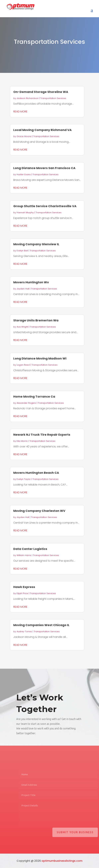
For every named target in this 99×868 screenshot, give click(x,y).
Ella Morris (22, 441)
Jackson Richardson (27, 98)
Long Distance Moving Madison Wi (40, 358)
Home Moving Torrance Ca (34, 396)
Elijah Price (22, 593)
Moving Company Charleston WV (39, 511)
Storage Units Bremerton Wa (36, 320)
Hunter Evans (24, 174)
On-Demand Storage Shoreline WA (41, 92)
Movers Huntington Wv (31, 282)
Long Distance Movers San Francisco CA (44, 168)
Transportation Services (53, 98)
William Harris (24, 555)
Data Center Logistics (30, 549)
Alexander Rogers (26, 403)
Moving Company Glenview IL (36, 244)
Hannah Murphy (25, 213)
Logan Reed (23, 365)
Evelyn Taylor (24, 479)
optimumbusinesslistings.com (62, 861)
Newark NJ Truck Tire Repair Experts (42, 435)
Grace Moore (24, 136)
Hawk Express (24, 587)
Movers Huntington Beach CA (36, 473)
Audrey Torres (24, 631)
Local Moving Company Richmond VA (42, 130)
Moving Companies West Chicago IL (41, 625)
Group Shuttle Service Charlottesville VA (45, 206)
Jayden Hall (23, 289)
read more (20, 112)
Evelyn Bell (22, 251)
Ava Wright (22, 327)
